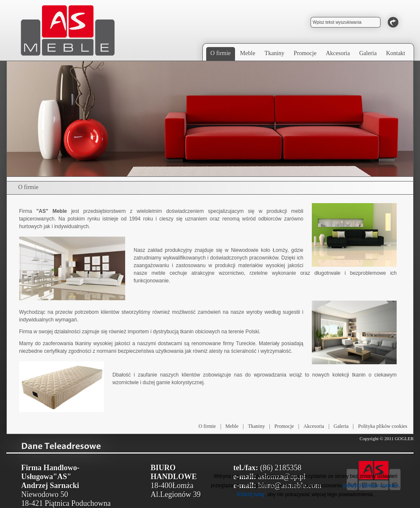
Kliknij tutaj (251, 494)
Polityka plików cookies (383, 426)
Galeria (341, 426)
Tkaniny (256, 426)
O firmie (207, 426)
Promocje (284, 426)
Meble (232, 426)
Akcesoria (314, 426)
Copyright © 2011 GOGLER (387, 438)
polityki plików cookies (371, 486)
